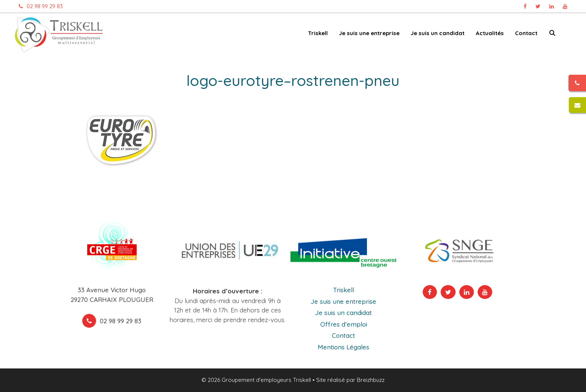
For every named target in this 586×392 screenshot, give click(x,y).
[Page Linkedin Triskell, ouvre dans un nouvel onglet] (552, 6)
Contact (526, 33)
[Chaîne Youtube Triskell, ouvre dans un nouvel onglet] (565, 6)
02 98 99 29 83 (39, 6)
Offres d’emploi (344, 324)
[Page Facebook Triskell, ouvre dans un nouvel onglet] (525, 6)
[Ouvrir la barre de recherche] (552, 35)
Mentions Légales (343, 347)
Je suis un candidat (438, 33)
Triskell (318, 33)
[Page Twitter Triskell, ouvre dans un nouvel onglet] (538, 6)
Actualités (490, 33)
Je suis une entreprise (369, 33)
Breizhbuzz (371, 380)
